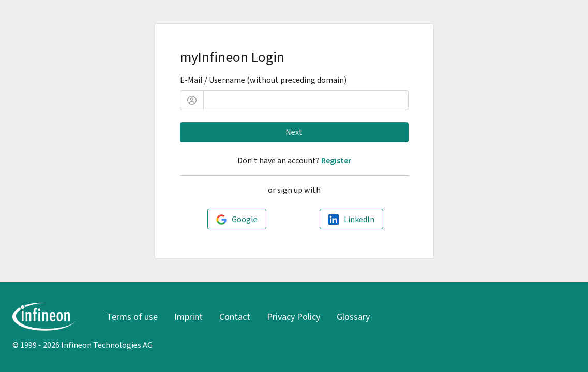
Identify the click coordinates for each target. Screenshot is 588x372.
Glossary (353, 317)
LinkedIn (359, 219)
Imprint (189, 317)
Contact (235, 317)
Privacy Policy (293, 317)
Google (245, 219)
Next (294, 132)
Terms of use (132, 317)
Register (336, 160)
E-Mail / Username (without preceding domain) (263, 80)
